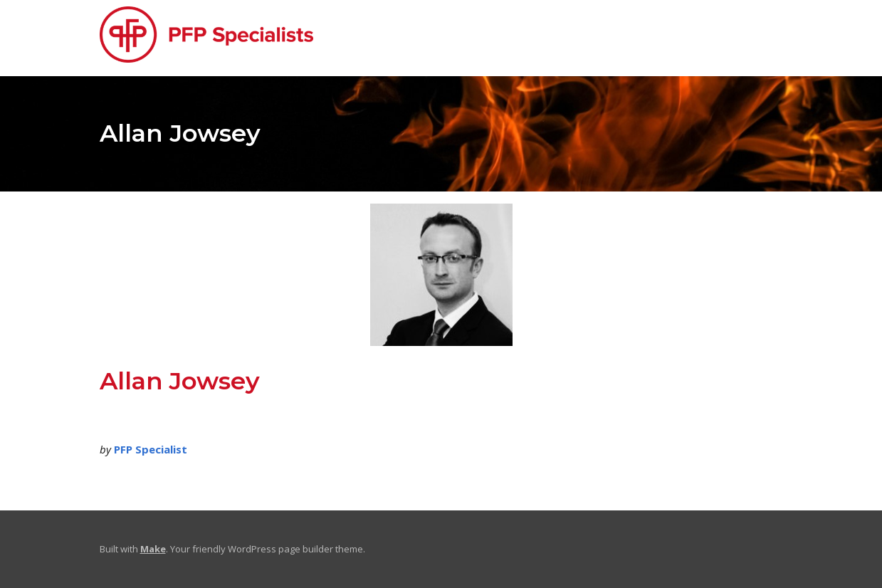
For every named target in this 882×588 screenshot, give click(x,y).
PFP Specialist (151, 449)
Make (153, 549)
